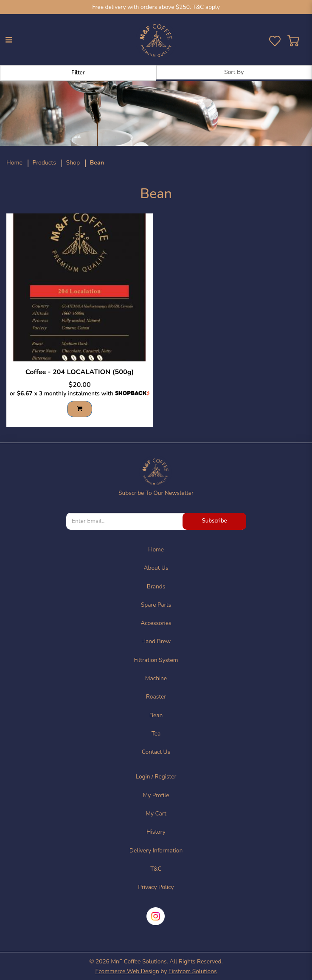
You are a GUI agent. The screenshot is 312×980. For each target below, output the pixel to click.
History (156, 832)
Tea (156, 734)
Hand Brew (156, 641)
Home (14, 163)
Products (44, 163)
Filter (78, 73)
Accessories (156, 623)
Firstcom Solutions (193, 971)
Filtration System (156, 660)
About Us (156, 568)
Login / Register (156, 777)
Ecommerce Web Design (127, 971)
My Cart (156, 814)
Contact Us (156, 752)
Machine (156, 678)
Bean (97, 163)
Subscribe (214, 521)
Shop (73, 163)
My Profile (156, 795)
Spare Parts (156, 605)
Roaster (156, 697)
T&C (156, 869)
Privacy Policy (156, 887)
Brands (156, 587)
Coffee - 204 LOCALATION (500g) (80, 372)
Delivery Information (156, 851)
